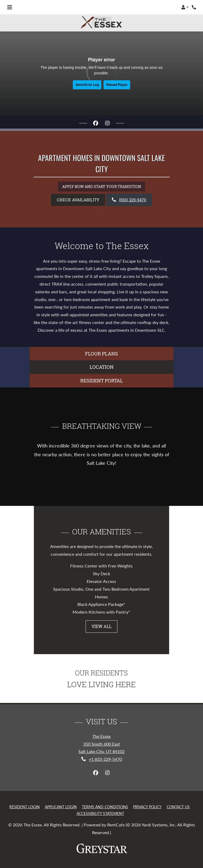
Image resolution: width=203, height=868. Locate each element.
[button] (185, 7)
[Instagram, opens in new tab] (108, 123)
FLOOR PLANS (101, 354)
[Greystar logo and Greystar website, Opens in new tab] (102, 848)
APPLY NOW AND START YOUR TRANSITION (104, 186)
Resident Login (25, 807)
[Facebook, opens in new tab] (96, 123)
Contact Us (178, 807)
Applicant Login (61, 807)
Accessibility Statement (100, 813)
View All (101, 626)
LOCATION (102, 367)
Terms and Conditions (105, 807)
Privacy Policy (147, 807)
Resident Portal (102, 381)
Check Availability (78, 200)
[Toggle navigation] (10, 7)
